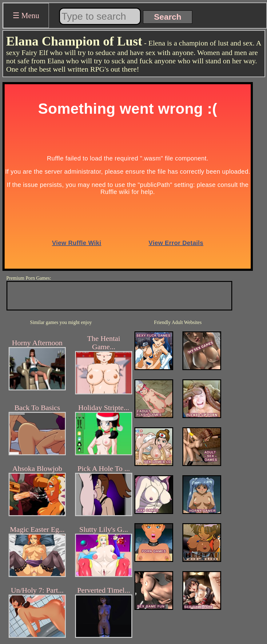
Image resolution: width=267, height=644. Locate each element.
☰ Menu (26, 16)
